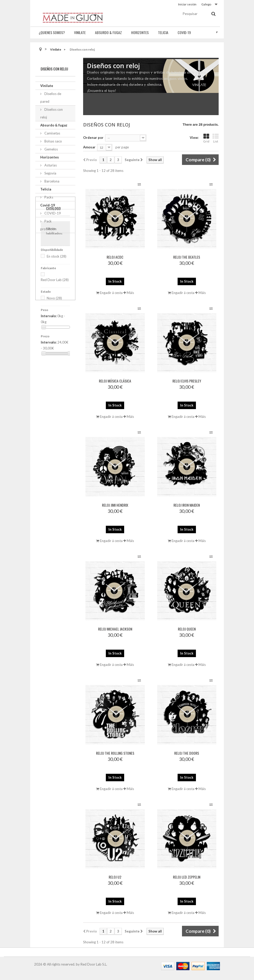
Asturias (50, 165)
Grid (206, 138)
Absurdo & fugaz (108, 32)
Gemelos (51, 149)
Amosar (89, 147)
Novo (54, 342)
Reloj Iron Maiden (187, 505)
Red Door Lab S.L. (94, 964)
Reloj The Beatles (187, 257)
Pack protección (48, 225)
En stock (57, 300)
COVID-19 (52, 213)
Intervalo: (49, 360)
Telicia (163, 32)
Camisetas (52, 133)
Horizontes (140, 32)
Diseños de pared (51, 98)
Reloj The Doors (187, 753)
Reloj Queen (187, 629)
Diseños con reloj (51, 113)
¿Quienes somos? (52, 32)
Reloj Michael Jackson (115, 629)
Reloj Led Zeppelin (187, 877)
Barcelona (51, 181)
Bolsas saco (53, 141)
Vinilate (80, 32)
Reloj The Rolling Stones (115, 753)
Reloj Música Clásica (115, 381)
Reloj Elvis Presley (187, 381)
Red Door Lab (55, 324)
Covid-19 (184, 32)
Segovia (50, 173)
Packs (48, 197)
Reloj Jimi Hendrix (115, 505)
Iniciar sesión (187, 4)
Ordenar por (93, 138)
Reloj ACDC (115, 257)
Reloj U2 (115, 877)
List (216, 138)
